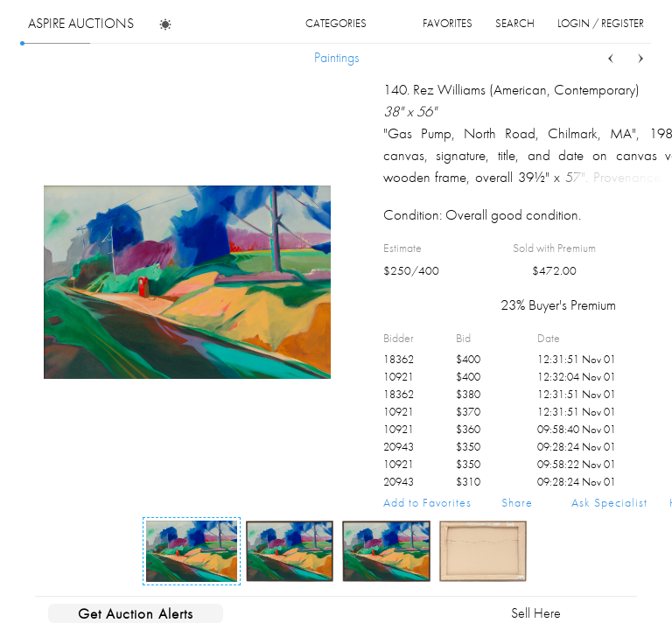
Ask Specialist (609, 502)
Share (517, 502)
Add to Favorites (427, 502)
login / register (601, 23)
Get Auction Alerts (136, 613)
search (515, 23)
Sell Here (536, 613)
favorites (448, 23)
